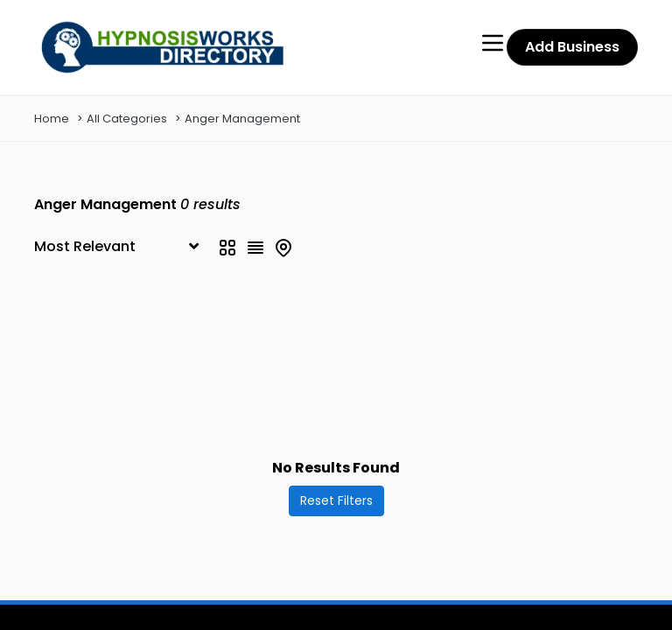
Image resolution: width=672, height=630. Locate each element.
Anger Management (242, 119)
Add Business (572, 47)
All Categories (127, 119)
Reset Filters (336, 500)
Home (52, 119)
